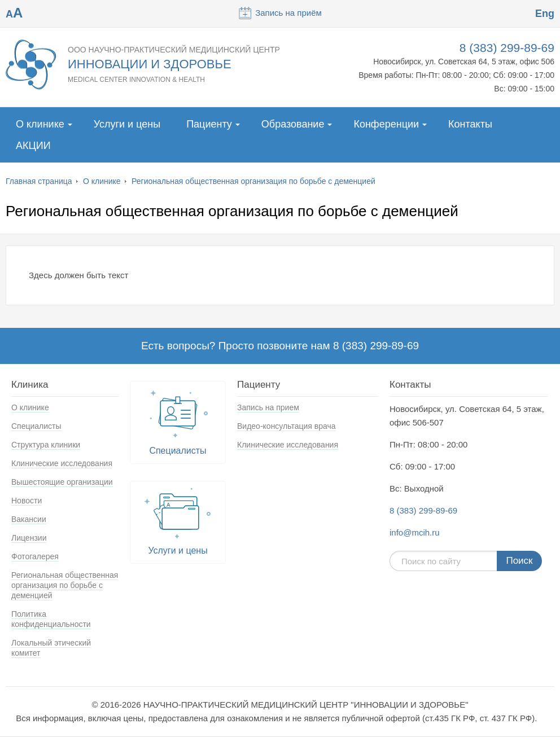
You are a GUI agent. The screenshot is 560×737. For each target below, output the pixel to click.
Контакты (470, 124)
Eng (545, 14)
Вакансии (29, 519)
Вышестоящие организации (62, 482)
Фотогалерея (35, 556)
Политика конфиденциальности (51, 619)
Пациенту (209, 124)
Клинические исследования (62, 463)
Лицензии (29, 538)
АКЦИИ (33, 146)
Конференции (386, 124)
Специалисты (36, 426)
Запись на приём (280, 13)
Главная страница (39, 181)
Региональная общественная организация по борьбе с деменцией (253, 181)
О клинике (40, 124)
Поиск (519, 561)
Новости (27, 501)
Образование (293, 124)
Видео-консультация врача (286, 426)
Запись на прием (268, 407)
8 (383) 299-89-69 (507, 48)
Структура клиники (46, 445)
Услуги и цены (127, 124)
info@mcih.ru (415, 532)
